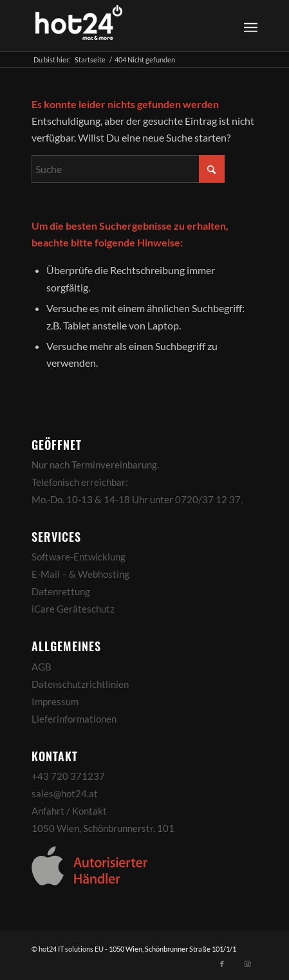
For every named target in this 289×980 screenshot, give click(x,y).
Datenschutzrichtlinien (80, 684)
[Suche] (128, 169)
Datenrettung (61, 591)
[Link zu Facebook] (222, 964)
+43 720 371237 (68, 776)
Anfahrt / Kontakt (69, 811)
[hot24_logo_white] (122, 26)
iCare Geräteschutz (73, 609)
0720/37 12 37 (208, 499)
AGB (42, 667)
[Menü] (251, 26)
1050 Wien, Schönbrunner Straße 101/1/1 (172, 949)
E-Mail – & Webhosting (80, 574)
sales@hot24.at (65, 793)
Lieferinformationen (74, 719)
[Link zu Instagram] (248, 964)
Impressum (55, 701)
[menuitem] (249, 26)
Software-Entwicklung (79, 557)
